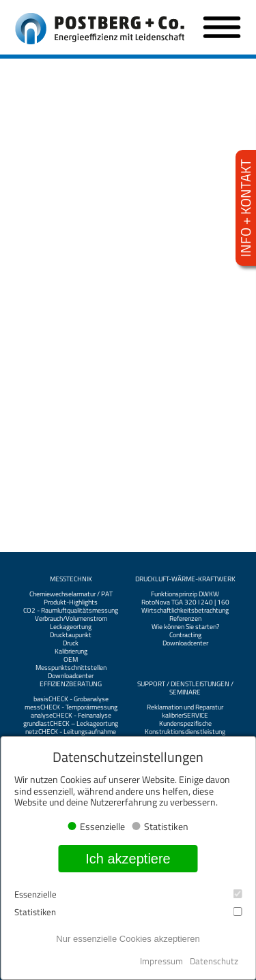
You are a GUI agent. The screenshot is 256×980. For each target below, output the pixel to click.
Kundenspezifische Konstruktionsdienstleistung (185, 728)
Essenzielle (128, 894)
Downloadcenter (71, 676)
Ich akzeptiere (128, 859)
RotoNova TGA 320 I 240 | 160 (185, 602)
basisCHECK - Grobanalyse (71, 699)
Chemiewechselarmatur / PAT (71, 594)
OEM (71, 660)
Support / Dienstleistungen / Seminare (185, 688)
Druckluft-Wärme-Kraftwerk (185, 579)
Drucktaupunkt (71, 635)
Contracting (185, 635)
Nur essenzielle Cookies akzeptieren (128, 939)
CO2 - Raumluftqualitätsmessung (71, 611)
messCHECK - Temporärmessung (71, 707)
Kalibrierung (71, 652)
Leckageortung (71, 627)
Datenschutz (214, 961)
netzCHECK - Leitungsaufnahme (71, 732)
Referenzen (185, 619)
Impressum (161, 961)
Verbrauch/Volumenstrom (71, 619)
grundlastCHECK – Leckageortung (71, 724)
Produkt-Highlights (71, 602)
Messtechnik (71, 579)
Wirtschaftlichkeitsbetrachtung (185, 611)
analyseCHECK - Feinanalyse (71, 716)
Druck (71, 643)
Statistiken (128, 912)
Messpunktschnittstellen (71, 668)
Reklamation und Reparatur (185, 707)
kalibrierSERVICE (185, 716)
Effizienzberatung (71, 684)
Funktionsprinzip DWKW (185, 594)
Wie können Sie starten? (185, 627)
